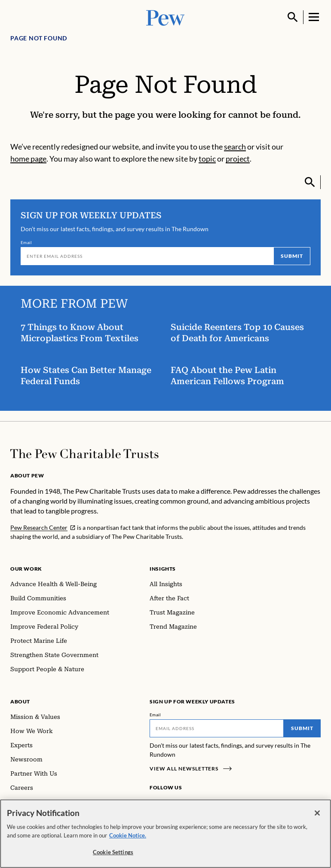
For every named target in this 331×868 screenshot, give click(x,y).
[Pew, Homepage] (165, 17)
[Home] (84, 454)
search (235, 147)
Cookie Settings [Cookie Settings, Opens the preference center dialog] (113, 853)
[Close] (317, 814)
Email (26, 242)
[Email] (147, 256)
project (238, 159)
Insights (163, 569)
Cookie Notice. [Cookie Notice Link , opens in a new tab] (128, 836)
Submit (292, 256)
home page (28, 159)
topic (207, 159)
